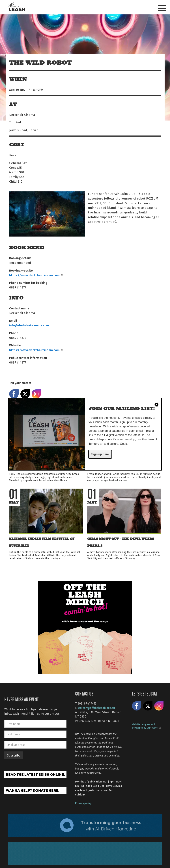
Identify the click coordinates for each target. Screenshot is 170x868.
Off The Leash (17, 7)
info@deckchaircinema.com (29, 325)
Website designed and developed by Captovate (146, 726)
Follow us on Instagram (159, 706)
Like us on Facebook (137, 706)
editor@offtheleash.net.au (97, 708)
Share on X (148, 706)
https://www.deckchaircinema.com (36, 275)
